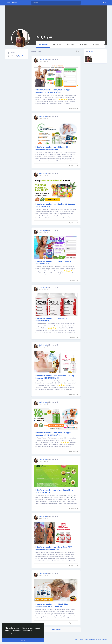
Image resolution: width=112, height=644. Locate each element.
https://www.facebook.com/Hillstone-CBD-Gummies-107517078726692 (53, 148)
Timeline (43, 44)
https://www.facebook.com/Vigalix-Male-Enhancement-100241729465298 (52, 605)
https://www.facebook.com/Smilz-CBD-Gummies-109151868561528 (56, 205)
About (76, 639)
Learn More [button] (10, 634)
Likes (96, 44)
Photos (70, 44)
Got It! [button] (23, 640)
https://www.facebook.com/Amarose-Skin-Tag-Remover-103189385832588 (55, 377)
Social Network (12, 3)
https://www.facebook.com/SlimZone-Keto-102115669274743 (53, 263)
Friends (57, 44)
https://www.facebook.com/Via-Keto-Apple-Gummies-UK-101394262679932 (53, 91)
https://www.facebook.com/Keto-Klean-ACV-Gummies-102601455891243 (54, 548)
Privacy (86, 639)
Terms (81, 639)
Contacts (92, 639)
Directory (99, 639)
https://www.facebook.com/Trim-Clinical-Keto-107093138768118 (55, 491)
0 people (21, 56)
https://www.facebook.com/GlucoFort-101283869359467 (51, 320)
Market (105, 639)
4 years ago (42, 61)
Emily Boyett (44, 37)
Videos (83, 44)
